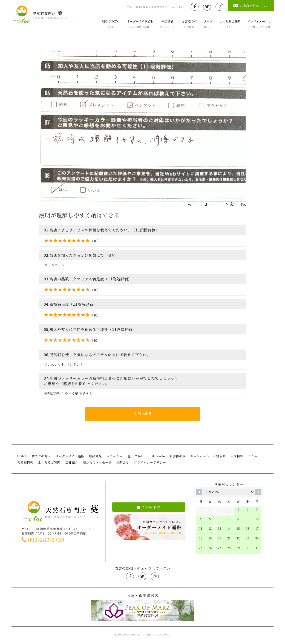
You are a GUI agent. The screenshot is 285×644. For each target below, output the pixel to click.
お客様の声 (189, 24)
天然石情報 (25, 464)
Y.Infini (141, 457)
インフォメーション (260, 24)
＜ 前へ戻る (143, 414)
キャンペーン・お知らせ (207, 457)
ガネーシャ (114, 457)
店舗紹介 (72, 464)
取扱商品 (167, 24)
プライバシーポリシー (150, 464)
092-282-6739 (43, 541)
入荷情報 (236, 457)
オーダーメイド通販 (140, 24)
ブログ (208, 24)
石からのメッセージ (97, 464)
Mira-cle (158, 457)
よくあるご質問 (229, 24)
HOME (22, 457)
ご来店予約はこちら (251, 6)
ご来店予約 (148, 508)
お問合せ (122, 464)
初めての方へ (110, 24)
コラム (252, 457)
